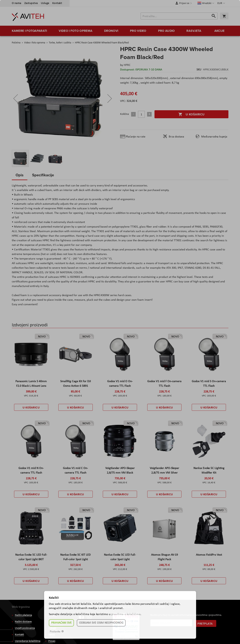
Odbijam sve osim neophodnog (101, 623)
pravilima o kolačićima (126, 614)
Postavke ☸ (57, 632)
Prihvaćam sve (61, 623)
